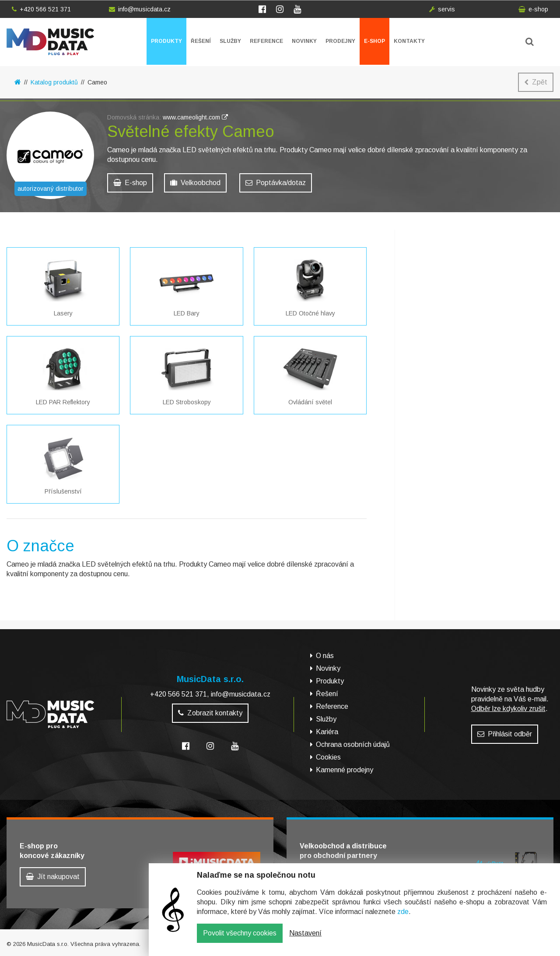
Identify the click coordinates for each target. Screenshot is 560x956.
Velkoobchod (195, 185)
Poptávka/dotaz (276, 185)
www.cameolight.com (195, 119)
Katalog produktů (54, 82)
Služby (230, 41)
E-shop (374, 41)
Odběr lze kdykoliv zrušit (508, 709)
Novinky (304, 41)
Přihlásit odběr (505, 734)
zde (403, 918)
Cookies (328, 757)
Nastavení (305, 940)
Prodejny (340, 41)
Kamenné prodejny (345, 770)
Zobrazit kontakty (210, 713)
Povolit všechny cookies (240, 940)
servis (442, 9)
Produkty (166, 41)
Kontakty (409, 41)
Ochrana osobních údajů (353, 744)
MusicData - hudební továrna (50, 42)
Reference (266, 41)
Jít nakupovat (53, 877)
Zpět (536, 82)
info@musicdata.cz (140, 9)
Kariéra (327, 732)
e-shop (533, 9)
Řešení (201, 41)
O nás (325, 656)
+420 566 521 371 (41, 9)
